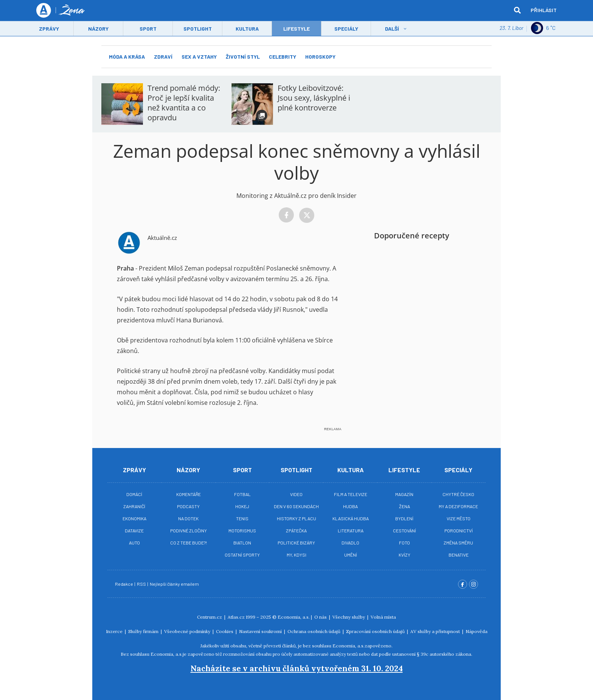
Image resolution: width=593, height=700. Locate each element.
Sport (148, 29)
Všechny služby (349, 617)
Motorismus (242, 530)
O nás (321, 617)
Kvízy (404, 555)
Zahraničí (134, 506)
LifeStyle (296, 29)
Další (392, 29)
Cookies (225, 631)
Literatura (351, 530)
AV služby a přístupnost (436, 631)
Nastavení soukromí (261, 631)
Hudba (350, 506)
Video (296, 494)
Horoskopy (320, 57)
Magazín (404, 494)
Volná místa (383, 617)
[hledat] (517, 11)
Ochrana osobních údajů (314, 631)
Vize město (459, 518)
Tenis (242, 518)
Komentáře (189, 494)
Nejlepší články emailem (175, 584)
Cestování (404, 530)
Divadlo (350, 543)
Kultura (247, 29)
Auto (134, 543)
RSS (142, 584)
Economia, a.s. (294, 617)
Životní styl (243, 57)
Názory (98, 29)
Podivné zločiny (189, 530)
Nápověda (477, 631)
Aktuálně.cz (162, 238)
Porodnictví (459, 530)
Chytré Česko (458, 494)
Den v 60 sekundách (296, 506)
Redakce (124, 584)
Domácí (134, 494)
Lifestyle (404, 470)
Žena (404, 506)
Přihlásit (544, 10)
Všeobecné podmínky (188, 631)
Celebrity (283, 57)
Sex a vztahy (199, 57)
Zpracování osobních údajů (376, 631)
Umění (351, 555)
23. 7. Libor (512, 28)
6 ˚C (543, 28)
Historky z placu (296, 518)
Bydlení (404, 518)
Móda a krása (127, 57)
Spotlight (198, 29)
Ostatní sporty (242, 555)
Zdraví (163, 57)
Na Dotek (188, 518)
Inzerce (115, 631)
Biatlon (242, 543)
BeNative (459, 555)
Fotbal (242, 494)
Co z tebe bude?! (189, 543)
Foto (404, 543)
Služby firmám (144, 631)
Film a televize (351, 494)
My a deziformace (458, 506)
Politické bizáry (296, 543)
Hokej (242, 506)
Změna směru (458, 543)
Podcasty (188, 506)
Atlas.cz (236, 617)
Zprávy (49, 29)
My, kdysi (296, 555)
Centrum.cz (210, 617)
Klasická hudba (351, 518)
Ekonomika (134, 518)
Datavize (134, 530)
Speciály (346, 29)
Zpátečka (296, 530)
